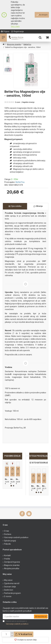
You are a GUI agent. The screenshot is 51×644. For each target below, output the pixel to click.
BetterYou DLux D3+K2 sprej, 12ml (33, 486)
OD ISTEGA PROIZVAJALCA (38, 456)
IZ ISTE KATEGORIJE (39, 463)
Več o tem (15, 26)
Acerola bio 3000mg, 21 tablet (12, 479)
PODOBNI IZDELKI (12, 456)
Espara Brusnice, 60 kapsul (18, 479)
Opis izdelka (16, 206)
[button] (11, 486)
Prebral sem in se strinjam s (16, 623)
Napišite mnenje (28, 102)
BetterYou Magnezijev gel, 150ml (44, 486)
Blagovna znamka (14, 44)
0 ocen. (18, 102)
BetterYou (27, 44)
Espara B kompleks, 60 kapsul (7, 479)
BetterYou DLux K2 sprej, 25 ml (39, 486)
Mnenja (39, 206)
